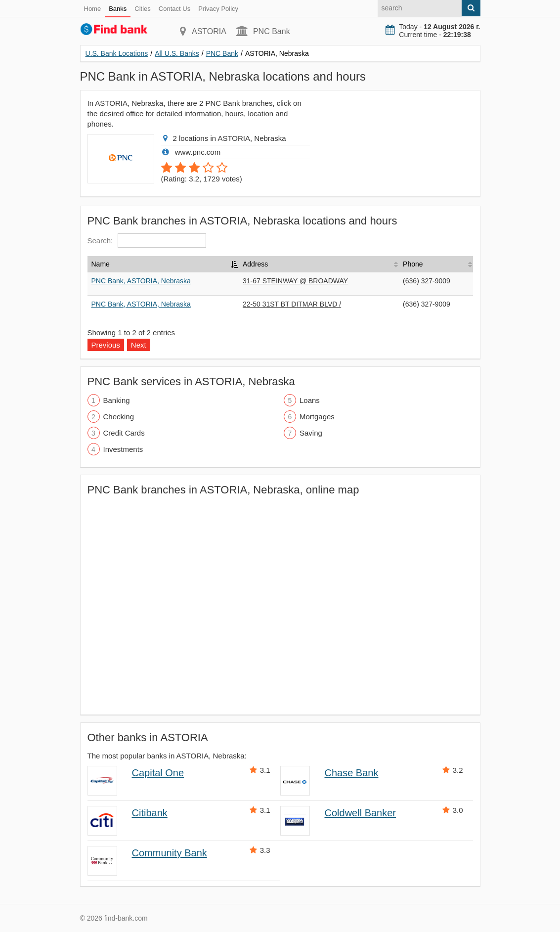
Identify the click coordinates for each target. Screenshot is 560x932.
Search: (147, 241)
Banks (118, 9)
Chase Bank (352, 773)
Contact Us (174, 9)
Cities (143, 9)
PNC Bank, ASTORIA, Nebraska (141, 281)
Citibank (150, 813)
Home (93, 9)
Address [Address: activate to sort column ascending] (255, 264)
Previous (106, 345)
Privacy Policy (218, 9)
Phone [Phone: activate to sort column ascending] (413, 264)
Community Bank (170, 853)
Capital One (158, 773)
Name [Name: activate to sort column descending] (101, 264)
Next (139, 345)
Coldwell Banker (361, 813)
